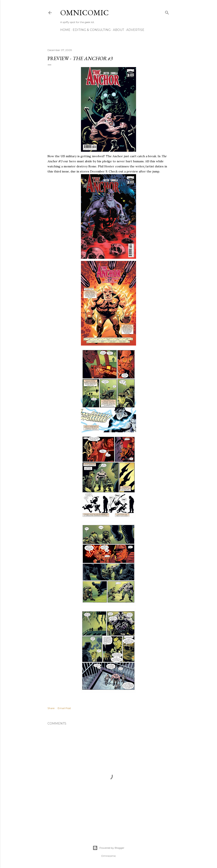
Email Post (64, 708)
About (118, 30)
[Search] (167, 12)
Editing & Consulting (92, 30)
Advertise (135, 30)
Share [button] (51, 708)
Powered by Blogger (108, 848)
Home (65, 30)
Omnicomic (84, 13)
